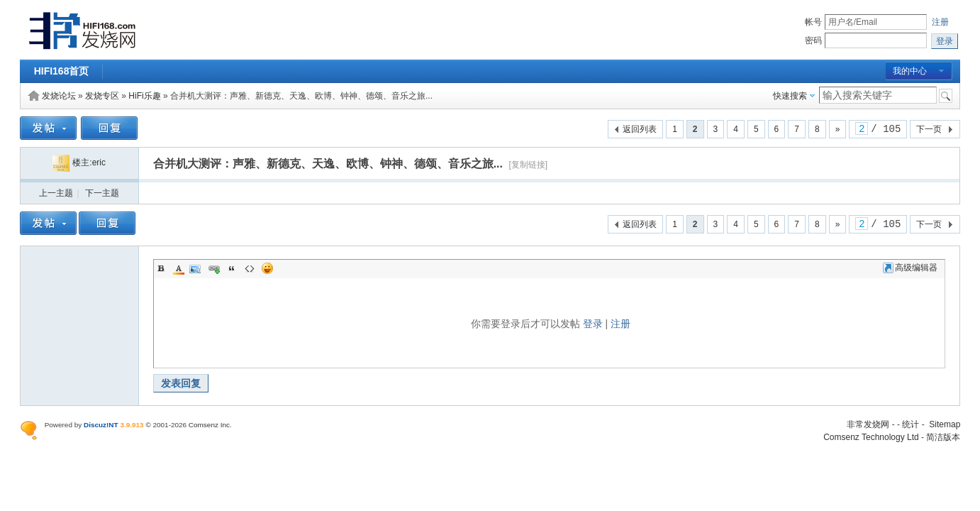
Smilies (267, 268)
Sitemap (945, 424)
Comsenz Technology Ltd (871, 437)
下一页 (929, 129)
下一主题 (102, 193)
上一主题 (56, 193)
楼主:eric (79, 163)
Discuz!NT (101, 425)
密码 (813, 40)
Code (250, 268)
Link (214, 268)
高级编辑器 (910, 268)
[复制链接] (528, 165)
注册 (940, 22)
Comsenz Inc (209, 425)
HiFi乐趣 (144, 96)
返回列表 (640, 129)
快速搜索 (790, 96)
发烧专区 (102, 96)
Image (196, 268)
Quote (232, 268)
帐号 (813, 22)
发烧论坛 (59, 96)
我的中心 (910, 71)
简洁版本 (943, 437)
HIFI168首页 (62, 71)
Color (179, 268)
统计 (911, 424)
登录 (593, 324)
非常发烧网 (868, 424)
